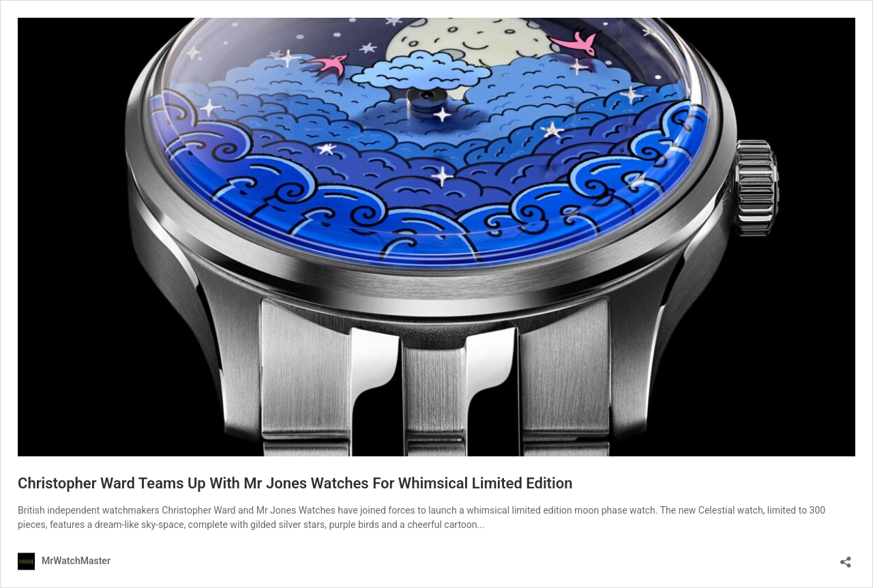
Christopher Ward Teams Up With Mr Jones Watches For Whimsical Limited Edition (295, 483)
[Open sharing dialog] (846, 558)
